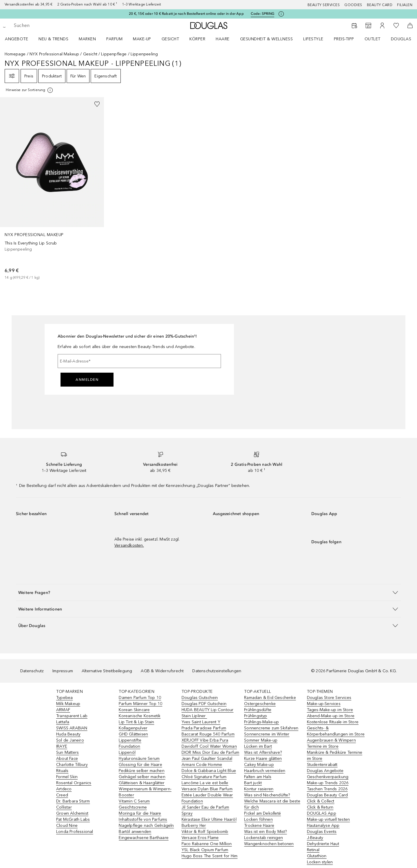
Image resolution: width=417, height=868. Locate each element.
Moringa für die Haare (140, 813)
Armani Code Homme (202, 765)
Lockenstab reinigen (264, 838)
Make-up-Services (324, 704)
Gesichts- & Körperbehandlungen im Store (336, 731)
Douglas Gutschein (200, 698)
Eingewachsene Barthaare (144, 838)
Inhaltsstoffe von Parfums (143, 819)
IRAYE (62, 746)
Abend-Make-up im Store (331, 716)
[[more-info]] (30, 90)
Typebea (64, 698)
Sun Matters (67, 752)
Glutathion (317, 856)
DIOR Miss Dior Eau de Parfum (211, 752)
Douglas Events (322, 832)
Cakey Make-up (259, 765)
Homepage (15, 54)
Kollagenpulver (133, 728)
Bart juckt (253, 783)
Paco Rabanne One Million (207, 844)
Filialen (405, 5)
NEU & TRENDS (53, 39)
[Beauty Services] (354, 26)
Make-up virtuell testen (329, 819)
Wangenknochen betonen (269, 844)
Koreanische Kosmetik (140, 716)
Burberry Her (194, 826)
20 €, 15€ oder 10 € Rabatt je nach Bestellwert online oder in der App (186, 14)
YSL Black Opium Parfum (205, 850)
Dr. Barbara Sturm (73, 801)
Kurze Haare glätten (263, 759)
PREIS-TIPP (344, 39)
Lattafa (63, 722)
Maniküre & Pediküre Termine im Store (335, 755)
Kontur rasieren (259, 789)
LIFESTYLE (313, 39)
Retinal (313, 850)
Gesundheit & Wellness (267, 39)
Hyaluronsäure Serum (139, 759)
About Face (67, 759)
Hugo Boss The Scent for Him (210, 856)
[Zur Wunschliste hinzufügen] (97, 104)
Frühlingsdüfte (258, 710)
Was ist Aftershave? (263, 752)
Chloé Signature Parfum (204, 777)
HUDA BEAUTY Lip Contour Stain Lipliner (208, 713)
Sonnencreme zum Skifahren (271, 728)
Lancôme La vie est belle (205, 783)
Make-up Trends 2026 (328, 783)
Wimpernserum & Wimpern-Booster (145, 792)
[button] (209, 592)
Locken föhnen (258, 819)
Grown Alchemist (72, 813)
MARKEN (87, 39)
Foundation (129, 746)
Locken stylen (320, 862)
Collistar (64, 807)
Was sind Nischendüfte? (267, 795)
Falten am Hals (258, 777)
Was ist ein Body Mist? (265, 832)
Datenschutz (32, 671)
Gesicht (170, 39)
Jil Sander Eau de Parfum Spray (205, 810)
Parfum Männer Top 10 (140, 704)
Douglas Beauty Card (328, 795)
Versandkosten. (129, 545)
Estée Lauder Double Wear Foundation (207, 798)
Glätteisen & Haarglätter (142, 783)
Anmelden (87, 380)
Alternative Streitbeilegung (107, 671)
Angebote (17, 39)
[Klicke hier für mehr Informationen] (281, 14)
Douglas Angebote (325, 771)
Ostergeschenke (260, 704)
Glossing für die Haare (140, 765)
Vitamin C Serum (134, 801)
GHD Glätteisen (133, 734)
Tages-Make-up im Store (330, 710)
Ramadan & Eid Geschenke (270, 698)
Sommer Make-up (261, 740)
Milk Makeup (68, 704)
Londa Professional (75, 832)
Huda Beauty (68, 734)
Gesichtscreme (133, 807)
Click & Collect (321, 801)
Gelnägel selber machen (142, 777)
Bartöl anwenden (135, 832)
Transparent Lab (72, 716)
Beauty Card (380, 5)
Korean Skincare (134, 710)
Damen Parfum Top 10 (140, 698)
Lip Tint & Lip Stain (136, 722)
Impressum (63, 671)
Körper (197, 39)
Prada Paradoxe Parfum (204, 728)
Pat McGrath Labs (73, 819)
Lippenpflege (114, 54)
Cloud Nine (67, 826)
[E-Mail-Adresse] (139, 361)
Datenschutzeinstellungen (217, 671)
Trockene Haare (259, 826)
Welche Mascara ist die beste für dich (272, 804)
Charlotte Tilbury (72, 765)
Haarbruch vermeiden (265, 771)
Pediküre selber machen (141, 771)
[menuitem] (20, 39)
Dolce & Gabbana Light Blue (209, 771)
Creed (62, 795)
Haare (223, 39)
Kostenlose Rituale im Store (333, 722)
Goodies (353, 5)
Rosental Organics (74, 783)
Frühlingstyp (256, 716)
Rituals (62, 771)
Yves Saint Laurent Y (201, 722)
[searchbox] (56, 26)
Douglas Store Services (329, 698)
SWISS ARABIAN (72, 728)
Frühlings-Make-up (261, 722)
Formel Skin (67, 777)
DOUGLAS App (322, 813)
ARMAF (63, 710)
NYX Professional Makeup (54, 54)
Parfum (114, 39)
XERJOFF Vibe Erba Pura (205, 740)
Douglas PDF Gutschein (204, 704)
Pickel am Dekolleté (263, 813)
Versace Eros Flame (200, 838)
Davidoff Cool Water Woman (209, 746)
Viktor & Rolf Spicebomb (205, 832)
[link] (52, 189)
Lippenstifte (130, 740)
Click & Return (320, 807)
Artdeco (64, 789)
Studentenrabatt (322, 765)
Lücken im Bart (258, 746)
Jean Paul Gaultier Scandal (207, 759)
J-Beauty (315, 838)
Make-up (142, 39)
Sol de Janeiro (70, 740)
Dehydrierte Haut (323, 844)
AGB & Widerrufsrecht (162, 671)
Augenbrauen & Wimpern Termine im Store (331, 743)
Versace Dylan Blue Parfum (207, 789)
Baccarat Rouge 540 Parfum (208, 734)
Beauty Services (324, 5)
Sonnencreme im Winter (267, 734)
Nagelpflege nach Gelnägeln (146, 826)
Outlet (373, 39)
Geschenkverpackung (328, 777)
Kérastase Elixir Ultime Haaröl (209, 819)
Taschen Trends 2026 (327, 789)
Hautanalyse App (323, 826)
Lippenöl (127, 752)
